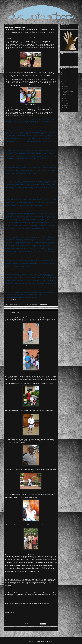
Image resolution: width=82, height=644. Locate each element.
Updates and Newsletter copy (15, 27)
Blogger (51, 641)
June (65, 98)
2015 (64, 80)
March (65, 104)
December (66, 87)
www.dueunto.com (65, 27)
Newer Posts (9, 629)
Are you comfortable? (12, 312)
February (65, 106)
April (65, 102)
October (65, 88)
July (64, 97)
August (65, 90)
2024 (64, 71)
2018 (64, 74)
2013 (64, 83)
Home (31, 629)
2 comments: (34, 624)
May (65, 100)
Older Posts (53, 629)
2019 (64, 73)
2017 (64, 76)
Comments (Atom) (35, 633)
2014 (64, 81)
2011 (64, 110)
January (65, 107)
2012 (64, 85)
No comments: (34, 305)
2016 (64, 78)
